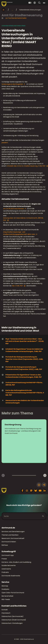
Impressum (6, 613)
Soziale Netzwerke (9, 565)
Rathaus (5, 545)
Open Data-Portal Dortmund (13, 593)
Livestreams (6, 569)
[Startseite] (4, 10)
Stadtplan (5, 589)
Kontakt (5, 610)
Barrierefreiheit (7, 596)
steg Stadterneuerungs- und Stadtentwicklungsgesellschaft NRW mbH (19, 233)
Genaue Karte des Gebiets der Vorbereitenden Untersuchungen (23, 402)
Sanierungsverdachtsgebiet (12, 84)
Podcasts (5, 572)
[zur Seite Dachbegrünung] (24, 441)
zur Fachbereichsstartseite (14, 18)
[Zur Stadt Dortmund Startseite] (7, 4)
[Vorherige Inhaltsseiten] (3, 475)
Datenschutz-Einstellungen (12, 623)
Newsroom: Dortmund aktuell (13, 538)
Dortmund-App (8, 555)
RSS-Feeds (6, 599)
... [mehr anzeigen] (12, 10)
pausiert (5, 143)
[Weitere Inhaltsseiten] (45, 475)
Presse (4, 559)
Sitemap (5, 586)
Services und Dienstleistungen (13, 532)
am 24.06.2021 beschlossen (14, 209)
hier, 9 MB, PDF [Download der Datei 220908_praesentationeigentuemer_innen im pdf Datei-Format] (19, 286)
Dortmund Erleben (9, 542)
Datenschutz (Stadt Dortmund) (14, 620)
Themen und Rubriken (10, 535)
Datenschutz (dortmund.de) (12, 616)
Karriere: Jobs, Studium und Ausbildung (16, 562)
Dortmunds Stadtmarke (11, 576)
